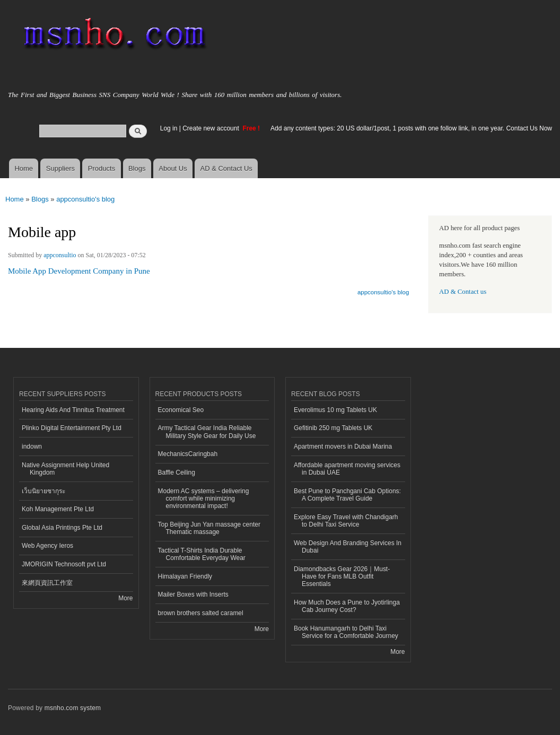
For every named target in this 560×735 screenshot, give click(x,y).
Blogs (137, 168)
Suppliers (60, 168)
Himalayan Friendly (185, 576)
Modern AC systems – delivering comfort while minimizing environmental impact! (204, 499)
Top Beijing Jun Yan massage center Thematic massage (209, 528)
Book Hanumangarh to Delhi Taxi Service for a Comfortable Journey (346, 632)
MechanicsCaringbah (188, 454)
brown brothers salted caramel (201, 613)
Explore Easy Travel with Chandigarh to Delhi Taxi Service (346, 521)
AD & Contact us (463, 292)
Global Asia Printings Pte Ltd (62, 528)
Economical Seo (181, 410)
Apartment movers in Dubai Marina (343, 447)
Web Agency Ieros (47, 546)
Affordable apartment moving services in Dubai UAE (347, 469)
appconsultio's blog (85, 199)
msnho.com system (73, 708)
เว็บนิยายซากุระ (43, 491)
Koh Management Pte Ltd (58, 509)
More (125, 598)
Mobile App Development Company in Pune (79, 271)
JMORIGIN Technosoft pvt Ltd (64, 564)
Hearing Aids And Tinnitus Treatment (73, 410)
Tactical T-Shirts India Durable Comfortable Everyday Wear (202, 554)
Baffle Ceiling (177, 472)
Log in (169, 128)
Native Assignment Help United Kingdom (65, 469)
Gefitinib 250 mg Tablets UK (333, 428)
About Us (173, 168)
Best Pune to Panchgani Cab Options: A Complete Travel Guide (347, 495)
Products (102, 168)
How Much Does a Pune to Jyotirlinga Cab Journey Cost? (347, 606)
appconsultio (60, 255)
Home (24, 168)
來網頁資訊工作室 (47, 583)
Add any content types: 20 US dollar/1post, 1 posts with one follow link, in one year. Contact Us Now (411, 128)
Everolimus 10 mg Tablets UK (335, 410)
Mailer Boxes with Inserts (193, 594)
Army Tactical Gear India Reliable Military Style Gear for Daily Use (207, 432)
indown (32, 447)
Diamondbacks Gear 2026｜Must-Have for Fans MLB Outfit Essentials (342, 577)
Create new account (212, 128)
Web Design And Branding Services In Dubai (348, 547)
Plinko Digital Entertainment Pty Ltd (72, 428)
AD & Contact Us (226, 168)
